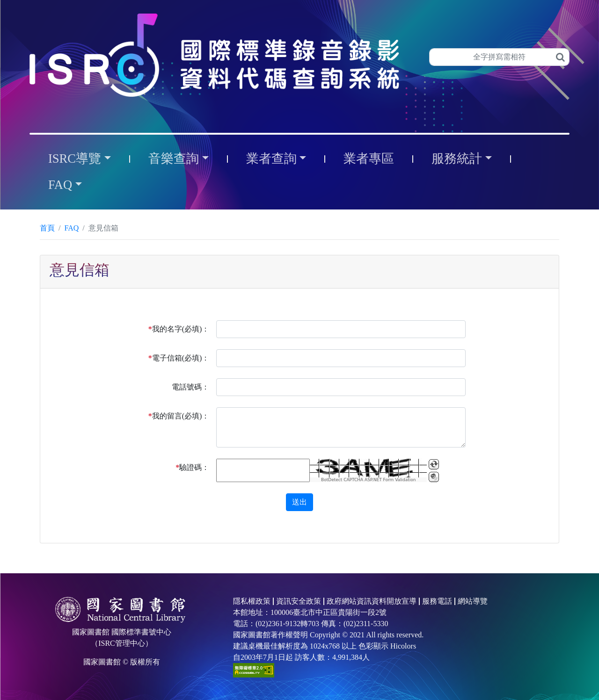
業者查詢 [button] (271, 159)
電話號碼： (190, 387)
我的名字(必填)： (179, 329)
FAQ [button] (60, 185)
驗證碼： (192, 467)
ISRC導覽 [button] (75, 159)
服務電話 (437, 601)
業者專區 (369, 159)
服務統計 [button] (457, 159)
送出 (299, 502)
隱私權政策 (252, 601)
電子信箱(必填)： (179, 358)
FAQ (71, 228)
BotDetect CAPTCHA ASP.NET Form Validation (369, 480)
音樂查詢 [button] (174, 159)
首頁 (47, 228)
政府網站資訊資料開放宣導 (372, 601)
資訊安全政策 (299, 601)
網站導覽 (473, 601)
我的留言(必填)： (179, 416)
